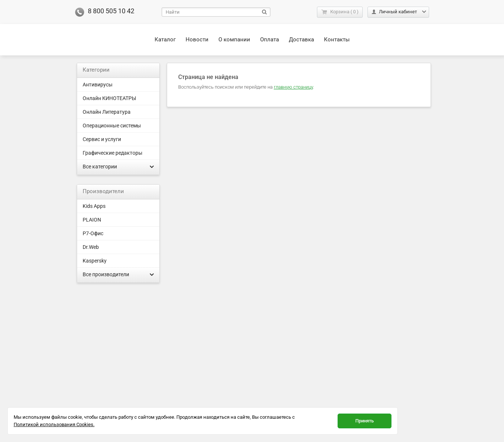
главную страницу (293, 87)
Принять (365, 421)
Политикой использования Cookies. (54, 424)
